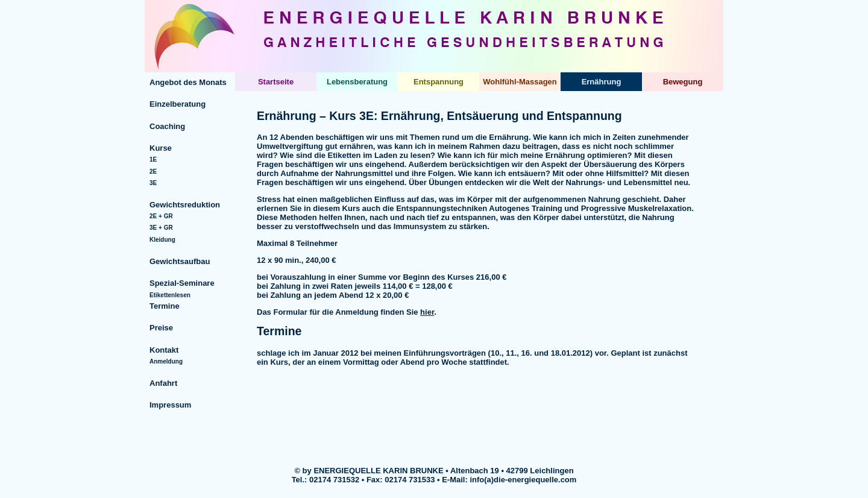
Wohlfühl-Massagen (520, 82)
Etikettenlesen (170, 295)
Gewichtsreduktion (185, 205)
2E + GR (161, 216)
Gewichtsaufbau (180, 261)
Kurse (161, 148)
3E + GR (161, 228)
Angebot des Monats (188, 82)
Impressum (170, 405)
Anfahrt (163, 383)
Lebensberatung (357, 82)
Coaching (167, 126)
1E (153, 159)
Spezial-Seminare (182, 283)
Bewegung (683, 82)
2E (153, 172)
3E (153, 183)
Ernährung (602, 82)
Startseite (276, 82)
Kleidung (162, 240)
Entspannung (439, 82)
